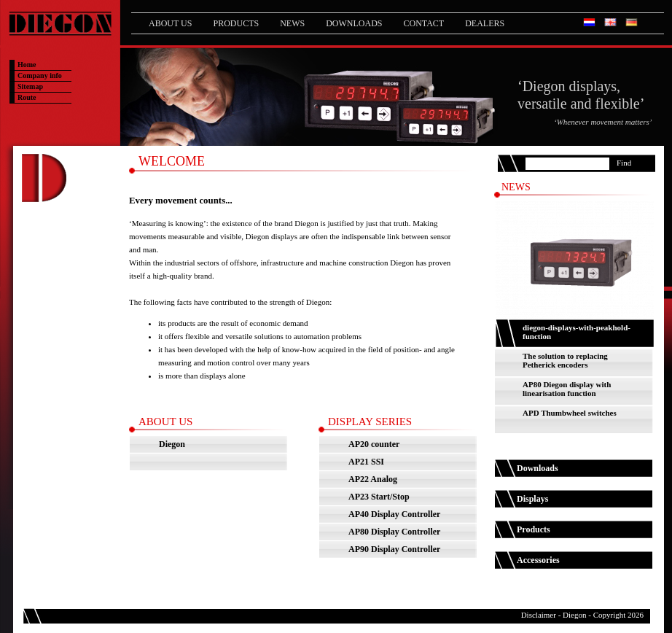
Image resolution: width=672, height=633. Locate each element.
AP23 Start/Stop (379, 497)
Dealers (485, 23)
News (292, 23)
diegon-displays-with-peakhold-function (577, 332)
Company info (40, 75)
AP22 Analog (373, 479)
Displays (532, 499)
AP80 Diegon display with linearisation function (567, 389)
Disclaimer (539, 615)
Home (27, 65)
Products (236, 23)
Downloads (354, 23)
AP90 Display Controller (394, 549)
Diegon (172, 444)
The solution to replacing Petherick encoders (565, 360)
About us (170, 23)
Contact (423, 23)
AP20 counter (374, 444)
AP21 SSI (366, 462)
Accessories (538, 560)
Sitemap (30, 86)
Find (624, 163)
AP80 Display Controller (394, 532)
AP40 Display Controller (394, 514)
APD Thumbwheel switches (570, 413)
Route (27, 97)
